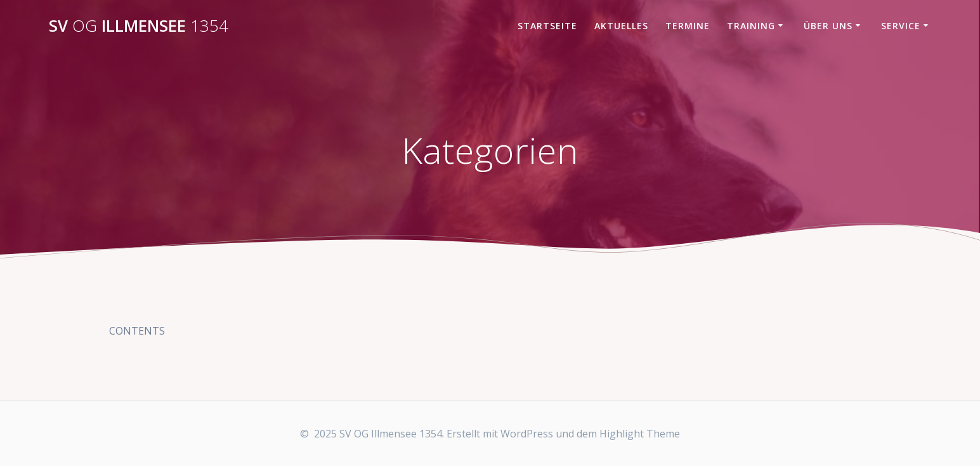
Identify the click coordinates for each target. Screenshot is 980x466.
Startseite (547, 26)
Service (901, 26)
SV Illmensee (139, 26)
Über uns (828, 26)
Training (751, 26)
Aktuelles (621, 26)
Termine (688, 26)
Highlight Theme (640, 434)
